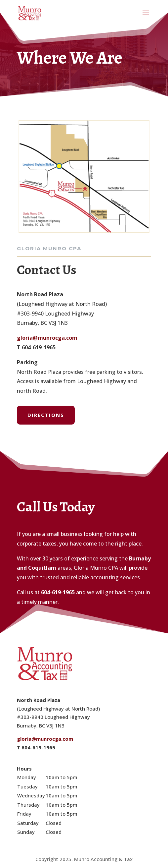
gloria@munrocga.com (47, 338)
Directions (46, 415)
